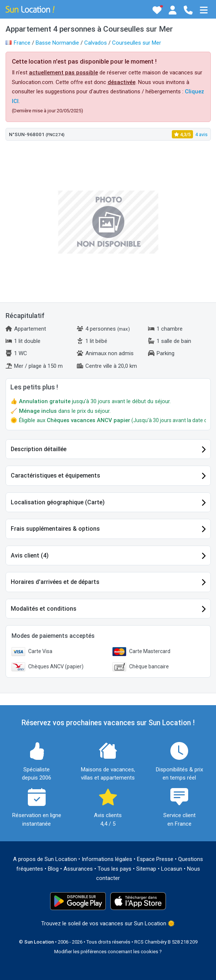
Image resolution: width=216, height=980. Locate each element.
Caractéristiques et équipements (55, 475)
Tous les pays (114, 869)
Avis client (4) (30, 555)
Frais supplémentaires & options (55, 529)
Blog (53, 869)
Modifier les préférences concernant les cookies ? (108, 952)
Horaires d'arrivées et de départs (55, 582)
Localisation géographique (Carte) (58, 502)
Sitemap (146, 869)
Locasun (172, 869)
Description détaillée (39, 449)
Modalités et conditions (44, 609)
